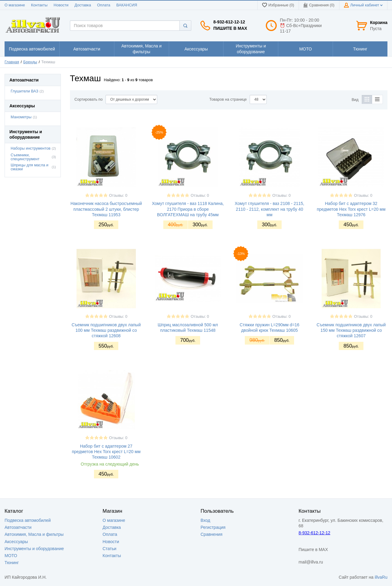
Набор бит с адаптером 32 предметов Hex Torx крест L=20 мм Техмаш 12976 (351, 209)
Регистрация (213, 527)
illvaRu (381, 577)
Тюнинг (12, 563)
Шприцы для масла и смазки (29, 167)
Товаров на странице (228, 99)
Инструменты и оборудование (34, 549)
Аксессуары (16, 542)
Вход (206, 520)
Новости (61, 5)
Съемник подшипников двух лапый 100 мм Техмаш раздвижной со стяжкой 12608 (106, 330)
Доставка (83, 5)
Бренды (30, 62)
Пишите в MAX (230, 28)
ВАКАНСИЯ (127, 5)
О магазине (15, 5)
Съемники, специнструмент (25, 157)
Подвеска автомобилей (28, 520)
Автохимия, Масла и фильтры (34, 534)
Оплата (104, 5)
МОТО (11, 556)
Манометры (21, 117)
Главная (12, 62)
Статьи (109, 549)
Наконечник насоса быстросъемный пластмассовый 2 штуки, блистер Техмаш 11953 (106, 209)
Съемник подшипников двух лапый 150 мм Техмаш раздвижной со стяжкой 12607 (351, 330)
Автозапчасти (18, 527)
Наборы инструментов (31, 148)
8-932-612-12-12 (229, 22)
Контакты (39, 5)
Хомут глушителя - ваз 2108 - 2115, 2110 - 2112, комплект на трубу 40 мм (270, 209)
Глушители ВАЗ (24, 91)
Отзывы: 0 (118, 196)
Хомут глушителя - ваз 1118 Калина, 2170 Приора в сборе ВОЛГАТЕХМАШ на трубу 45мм (188, 209)
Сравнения (212, 534)
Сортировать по (89, 99)
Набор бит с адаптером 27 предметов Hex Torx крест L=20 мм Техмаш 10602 (106, 452)
